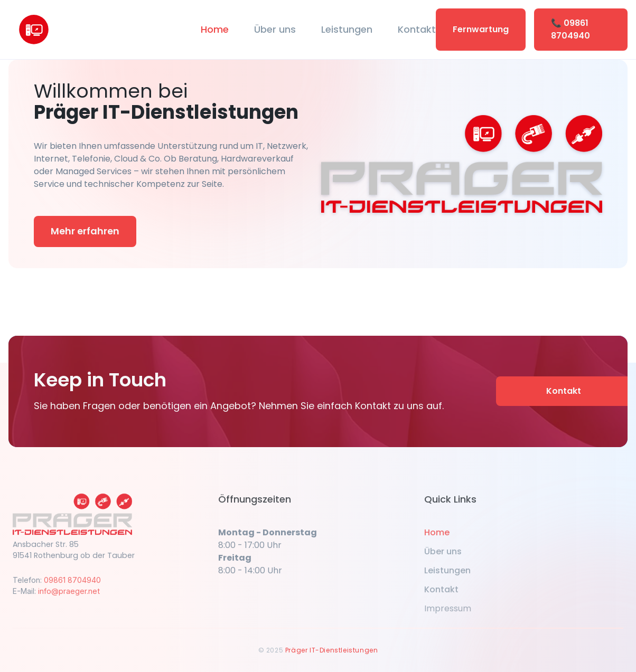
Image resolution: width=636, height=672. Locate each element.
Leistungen (347, 29)
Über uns (275, 29)
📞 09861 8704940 (570, 29)
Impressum (448, 614)
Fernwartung (481, 29)
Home (215, 29)
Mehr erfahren (85, 231)
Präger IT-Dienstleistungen (332, 650)
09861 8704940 (72, 585)
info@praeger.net (69, 596)
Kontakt (417, 29)
